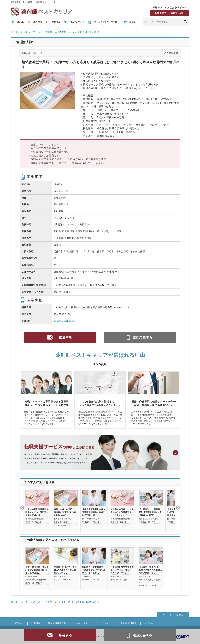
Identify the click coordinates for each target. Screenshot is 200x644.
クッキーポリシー (83, 623)
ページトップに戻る (173, 615)
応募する (60, 635)
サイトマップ (106, 623)
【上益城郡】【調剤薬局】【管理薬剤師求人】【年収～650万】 (150, 512)
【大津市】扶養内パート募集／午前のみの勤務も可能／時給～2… (150, 570)
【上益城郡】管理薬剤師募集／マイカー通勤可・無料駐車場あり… (37, 512)
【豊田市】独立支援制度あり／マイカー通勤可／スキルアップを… (122, 570)
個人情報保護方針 (57, 623)
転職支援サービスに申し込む (170, 13)
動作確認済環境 (129, 623)
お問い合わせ (151, 623)
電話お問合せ (140, 635)
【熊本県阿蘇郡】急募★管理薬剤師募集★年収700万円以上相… (94, 512)
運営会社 (19, 623)
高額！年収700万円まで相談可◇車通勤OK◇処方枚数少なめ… (65, 512)
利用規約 (36, 623)
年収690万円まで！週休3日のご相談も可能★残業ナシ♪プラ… (65, 570)
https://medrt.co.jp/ (64, 321)
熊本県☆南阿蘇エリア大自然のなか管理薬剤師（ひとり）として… (122, 512)
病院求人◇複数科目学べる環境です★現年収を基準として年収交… (94, 570)
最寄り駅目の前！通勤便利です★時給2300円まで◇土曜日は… (37, 570)
